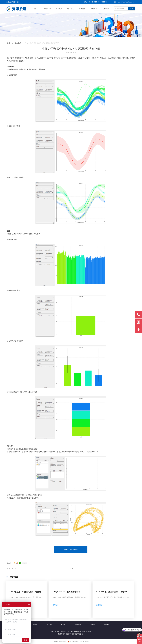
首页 (9, 43)
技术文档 (18, 43)
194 (24, 563)
